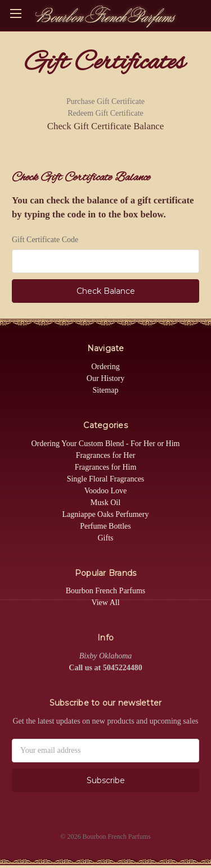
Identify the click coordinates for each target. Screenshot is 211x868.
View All (105, 603)
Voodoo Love (106, 491)
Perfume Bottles (105, 526)
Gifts (106, 538)
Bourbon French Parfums (106, 591)
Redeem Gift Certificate (105, 113)
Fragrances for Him (106, 467)
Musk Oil (105, 503)
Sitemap (106, 390)
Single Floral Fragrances (106, 479)
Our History (105, 378)
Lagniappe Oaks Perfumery (106, 514)
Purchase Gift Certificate (105, 101)
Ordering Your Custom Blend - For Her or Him (105, 444)
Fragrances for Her (106, 455)
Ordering (105, 367)
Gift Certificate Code (45, 240)
